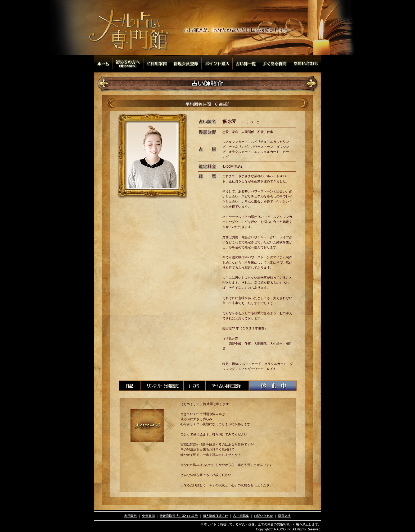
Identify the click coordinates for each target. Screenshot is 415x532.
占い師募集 (241, 516)
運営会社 (284, 516)
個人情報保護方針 (215, 516)
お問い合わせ (263, 516)
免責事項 (148, 516)
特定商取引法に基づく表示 (179, 516)
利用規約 (131, 516)
